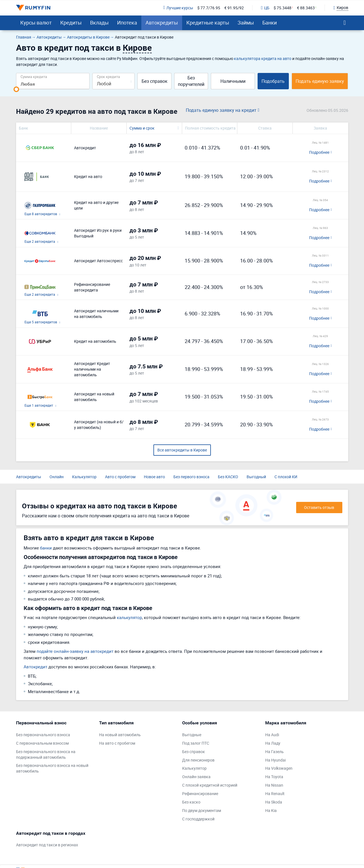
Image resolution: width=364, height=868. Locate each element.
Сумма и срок (142, 128)
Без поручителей (191, 81)
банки (46, 548)
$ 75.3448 (283, 8)
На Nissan (274, 785)
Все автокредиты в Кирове (182, 450)
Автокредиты (162, 23)
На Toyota (274, 777)
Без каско (191, 802)
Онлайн (57, 477)
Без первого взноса (191, 477)
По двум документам (202, 810)
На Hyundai (275, 760)
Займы (246, 23)
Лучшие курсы (178, 8)
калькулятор (129, 617)
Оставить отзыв (319, 507)
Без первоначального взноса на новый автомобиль (52, 768)
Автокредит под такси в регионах (47, 845)
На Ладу (273, 743)
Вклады (99, 23)
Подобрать (273, 81)
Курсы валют (36, 23)
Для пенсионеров (198, 760)
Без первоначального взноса (43, 735)
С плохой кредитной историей (210, 785)
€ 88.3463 (306, 8)
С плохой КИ (286, 477)
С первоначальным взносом (42, 743)
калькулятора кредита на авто (263, 58)
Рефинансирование (200, 794)
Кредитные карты (208, 23)
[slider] (16, 89)
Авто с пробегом (120, 477)
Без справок (155, 81)
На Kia (271, 810)
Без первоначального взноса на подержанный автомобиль (46, 754)
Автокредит (35, 667)
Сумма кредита (34, 76)
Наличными (233, 81)
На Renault (275, 794)
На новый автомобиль (120, 735)
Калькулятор (84, 477)
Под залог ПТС (196, 743)
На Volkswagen (279, 768)
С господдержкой (198, 819)
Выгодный (256, 477)
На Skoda (274, 802)
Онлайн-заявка (196, 777)
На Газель (274, 752)
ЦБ (265, 8)
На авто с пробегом (117, 743)
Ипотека (127, 23)
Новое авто (154, 477)
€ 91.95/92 (234, 8)
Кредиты (71, 23)
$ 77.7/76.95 (209, 8)
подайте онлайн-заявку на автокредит (75, 651)
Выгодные (192, 735)
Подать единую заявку (320, 81)
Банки (270, 23)
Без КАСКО (228, 477)
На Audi (272, 735)
